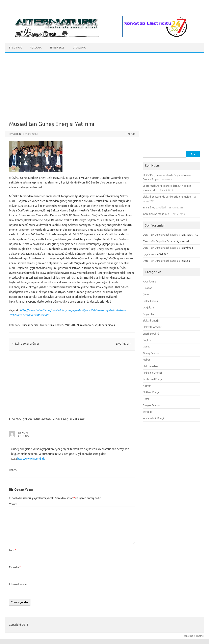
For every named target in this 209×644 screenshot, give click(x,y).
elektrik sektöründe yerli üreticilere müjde (167, 197)
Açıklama (36, 48)
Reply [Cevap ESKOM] (12, 470)
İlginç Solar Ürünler (25, 344)
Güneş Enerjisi (30, 325)
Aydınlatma (149, 281)
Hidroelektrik (150, 366)
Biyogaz (148, 288)
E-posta (15, 567)
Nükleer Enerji (151, 392)
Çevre (146, 294)
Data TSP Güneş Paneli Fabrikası (162, 235)
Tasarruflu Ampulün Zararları (160, 241)
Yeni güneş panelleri (154, 207)
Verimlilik (148, 412)
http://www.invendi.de (31, 459)
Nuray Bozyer (85, 325)
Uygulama (79, 48)
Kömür (147, 386)
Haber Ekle (57, 48)
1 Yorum (130, 134)
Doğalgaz (148, 307)
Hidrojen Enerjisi (152, 373)
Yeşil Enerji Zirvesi (105, 325)
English (147, 340)
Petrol (147, 399)
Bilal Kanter (56, 325)
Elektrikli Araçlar (152, 327)
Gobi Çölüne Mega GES (156, 214)
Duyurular (149, 314)
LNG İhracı (124, 344)
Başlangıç (15, 48)
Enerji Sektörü (151, 334)
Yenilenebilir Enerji (153, 418)
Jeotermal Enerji (152, 379)
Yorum (13, 504)
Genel (146, 346)
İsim (13, 550)
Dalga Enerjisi (151, 301)
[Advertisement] (72, 92)
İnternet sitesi (18, 584)
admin (17, 134)
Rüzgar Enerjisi (151, 405)
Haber (147, 360)
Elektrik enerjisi (152, 320)
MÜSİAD (70, 325)
